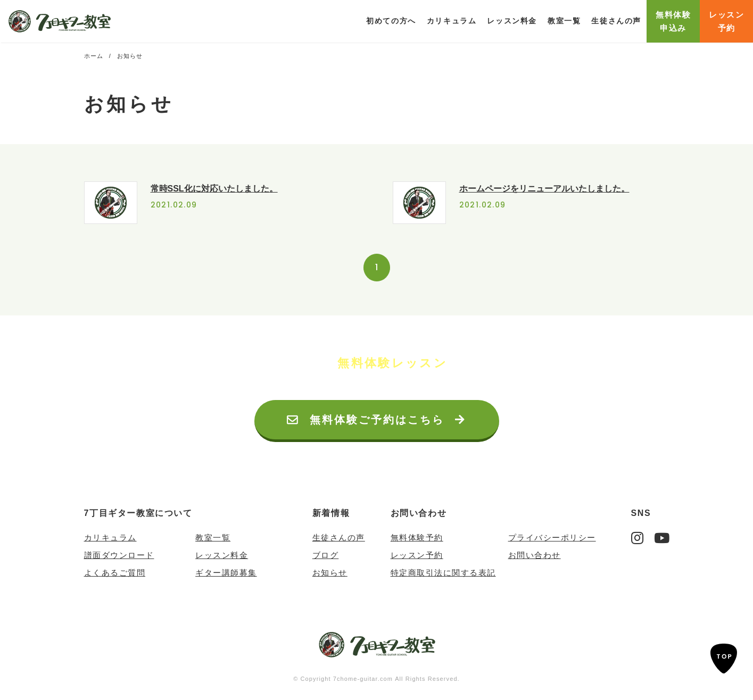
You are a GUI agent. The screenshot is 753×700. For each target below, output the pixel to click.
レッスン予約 (417, 555)
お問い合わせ (419, 513)
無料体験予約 (417, 537)
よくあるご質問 (115, 573)
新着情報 (331, 513)
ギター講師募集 (226, 573)
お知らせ (330, 573)
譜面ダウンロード (119, 555)
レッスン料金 (512, 21)
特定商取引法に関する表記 (443, 573)
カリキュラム (110, 537)
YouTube (662, 538)
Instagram (637, 538)
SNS (641, 513)
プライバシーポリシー (552, 537)
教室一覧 (564, 21)
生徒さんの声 (616, 21)
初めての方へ (391, 21)
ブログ (326, 555)
